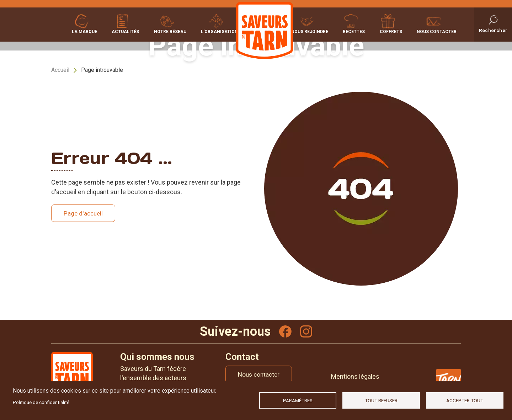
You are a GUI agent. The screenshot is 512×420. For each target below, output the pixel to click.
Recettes (358, 31)
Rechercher (493, 30)
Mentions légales (355, 377)
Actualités (123, 31)
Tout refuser (381, 400)
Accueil (60, 70)
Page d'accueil (84, 213)
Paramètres (298, 400)
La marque (84, 31)
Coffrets (393, 31)
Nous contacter (437, 31)
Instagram (306, 332)
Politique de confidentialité (41, 402)
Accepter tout (465, 400)
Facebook (285, 332)
